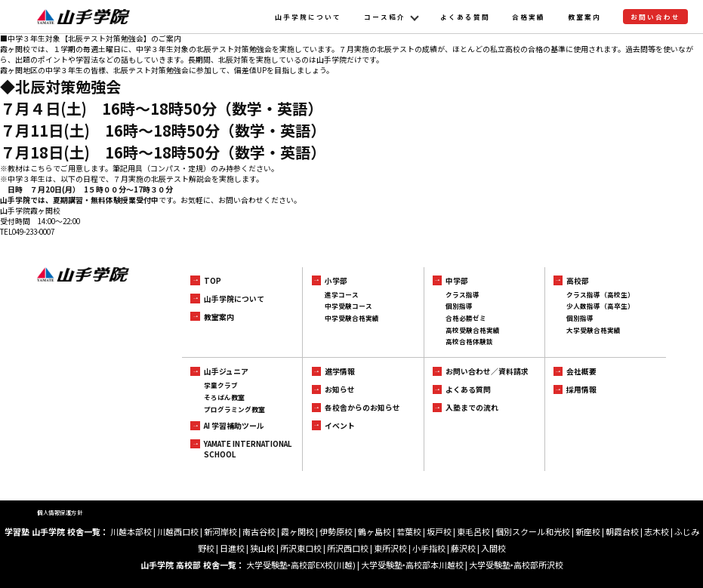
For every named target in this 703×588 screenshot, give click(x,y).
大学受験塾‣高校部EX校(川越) (301, 565)
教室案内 (584, 17)
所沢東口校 (301, 548)
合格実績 (529, 17)
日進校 (232, 548)
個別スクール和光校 (533, 531)
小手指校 (429, 548)
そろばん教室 (224, 397)
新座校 (588, 531)
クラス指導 (462, 294)
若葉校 (409, 531)
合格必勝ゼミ (466, 318)
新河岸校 (220, 531)
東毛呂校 (473, 531)
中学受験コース (348, 306)
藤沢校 (463, 548)
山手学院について (308, 17)
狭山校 (262, 548)
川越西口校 (178, 531)
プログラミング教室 (234, 409)
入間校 (493, 548)
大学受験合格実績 (594, 330)
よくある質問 (465, 17)
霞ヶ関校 (298, 531)
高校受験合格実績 (473, 330)
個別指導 (459, 306)
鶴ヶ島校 (375, 531)
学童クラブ (221, 385)
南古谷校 (259, 531)
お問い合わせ (655, 17)
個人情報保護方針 (60, 512)
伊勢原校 (336, 531)
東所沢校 (390, 548)
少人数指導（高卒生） (600, 306)
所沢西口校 (348, 548)
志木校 (657, 531)
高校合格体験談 (469, 341)
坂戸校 (439, 531)
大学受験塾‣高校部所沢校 (516, 565)
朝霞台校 (622, 531)
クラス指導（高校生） (600, 294)
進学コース (342, 294)
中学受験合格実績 (352, 318)
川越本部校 (131, 531)
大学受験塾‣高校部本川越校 (412, 565)
